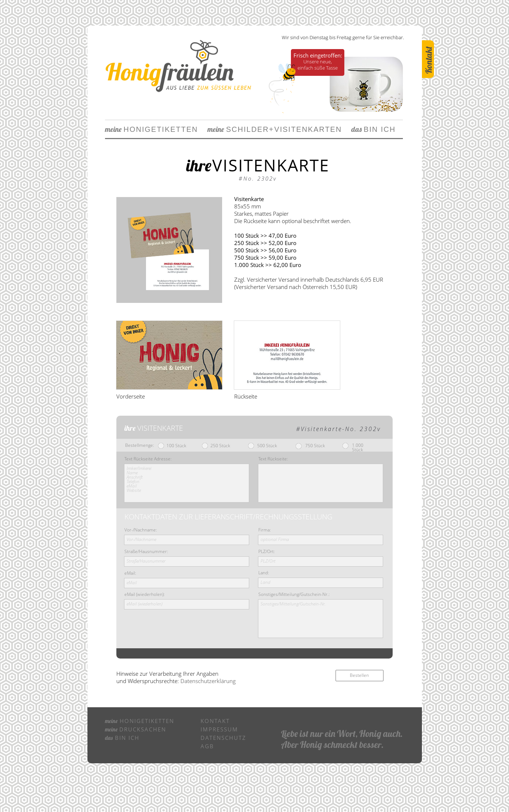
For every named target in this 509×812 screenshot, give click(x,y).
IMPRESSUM (219, 729)
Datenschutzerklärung (208, 681)
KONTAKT (215, 721)
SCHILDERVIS (248, 129)
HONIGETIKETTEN (152, 129)
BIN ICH (369, 129)
